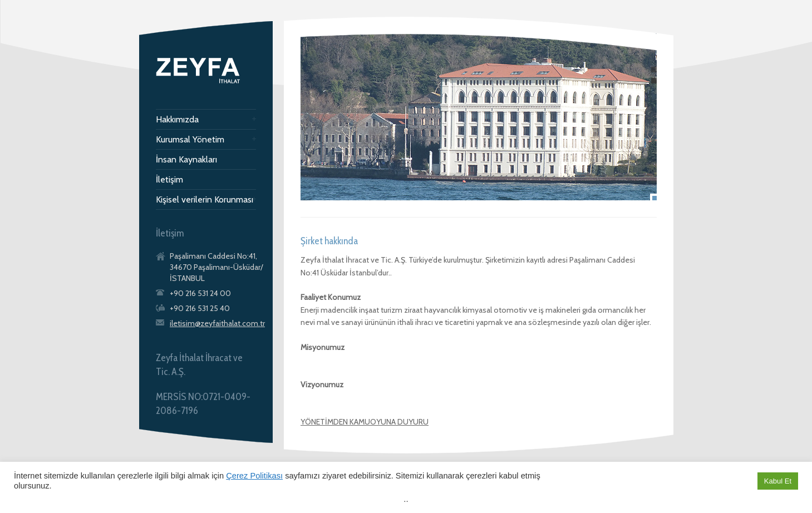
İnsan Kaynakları (186, 160)
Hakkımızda (177, 120)
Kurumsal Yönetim (190, 140)
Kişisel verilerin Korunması (205, 200)
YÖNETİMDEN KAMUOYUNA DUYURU (365, 422)
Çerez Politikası (254, 476)
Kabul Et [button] (778, 481)
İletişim (169, 180)
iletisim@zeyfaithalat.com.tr (217, 323)
